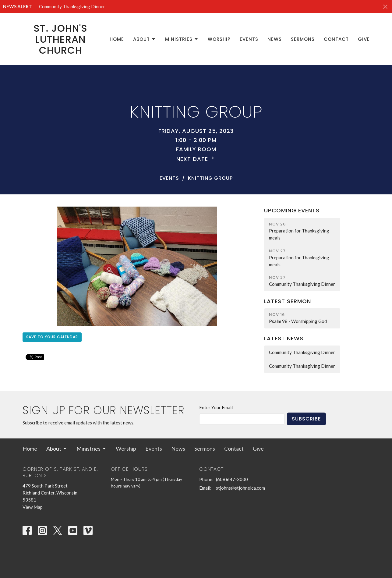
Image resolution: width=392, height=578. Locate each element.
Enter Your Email (216, 407)
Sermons (303, 39)
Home (117, 39)
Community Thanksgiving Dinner (72, 6)
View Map (33, 507)
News (275, 39)
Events (249, 39)
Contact (336, 39)
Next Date (196, 159)
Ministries (182, 39)
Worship (219, 39)
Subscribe (306, 419)
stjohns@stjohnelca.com (240, 488)
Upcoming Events (292, 210)
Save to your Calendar (52, 337)
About (145, 39)
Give (364, 39)
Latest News (284, 338)
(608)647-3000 (232, 479)
